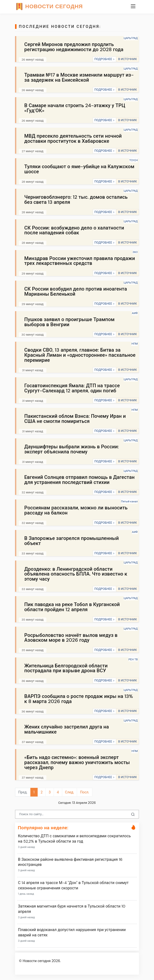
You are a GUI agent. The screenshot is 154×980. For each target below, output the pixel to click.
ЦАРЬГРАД (131, 38)
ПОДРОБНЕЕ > (104, 59)
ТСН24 (133, 160)
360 (135, 252)
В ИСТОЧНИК (127, 59)
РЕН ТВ (133, 659)
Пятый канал (129, 501)
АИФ (135, 313)
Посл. (84, 792)
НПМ (135, 344)
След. (70, 792)
